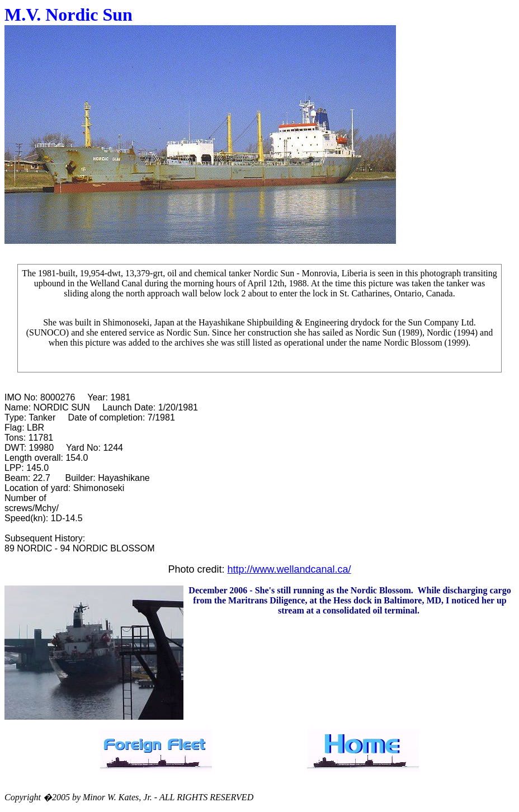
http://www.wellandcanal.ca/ (289, 569)
